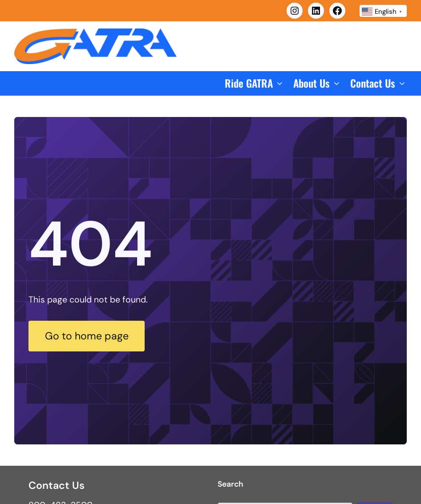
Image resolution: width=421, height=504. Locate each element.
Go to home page (87, 336)
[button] (255, 83)
